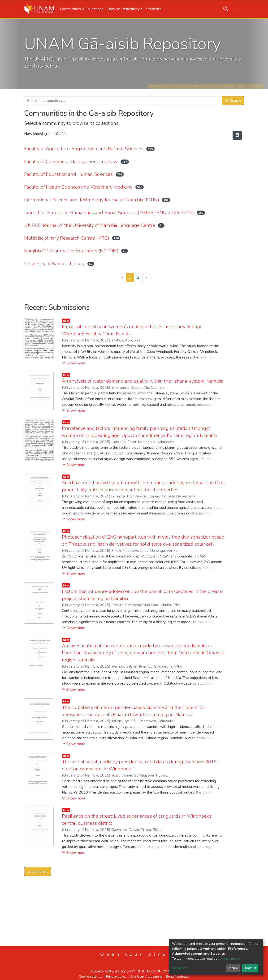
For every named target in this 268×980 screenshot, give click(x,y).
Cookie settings (91, 977)
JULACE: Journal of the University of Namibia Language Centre (90, 225)
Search (233, 101)
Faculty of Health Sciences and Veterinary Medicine (78, 187)
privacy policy (230, 959)
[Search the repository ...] (123, 101)
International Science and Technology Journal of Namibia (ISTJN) (92, 200)
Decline (233, 968)
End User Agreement (146, 977)
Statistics (154, 9)
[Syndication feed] (237, 135)
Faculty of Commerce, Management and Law (71, 162)
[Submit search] (226, 9)
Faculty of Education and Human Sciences (68, 174)
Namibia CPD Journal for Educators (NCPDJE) (71, 251)
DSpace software (105, 971)
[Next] (146, 277)
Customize (180, 968)
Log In (235, 9)
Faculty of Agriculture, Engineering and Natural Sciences (84, 149)
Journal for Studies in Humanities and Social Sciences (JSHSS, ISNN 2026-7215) (109, 213)
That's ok (250, 968)
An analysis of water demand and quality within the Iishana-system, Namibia (143, 381)
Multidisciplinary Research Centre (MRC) (67, 238)
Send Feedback (177, 977)
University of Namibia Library (54, 264)
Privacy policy (116, 977)
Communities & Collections (82, 9)
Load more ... (38, 872)
